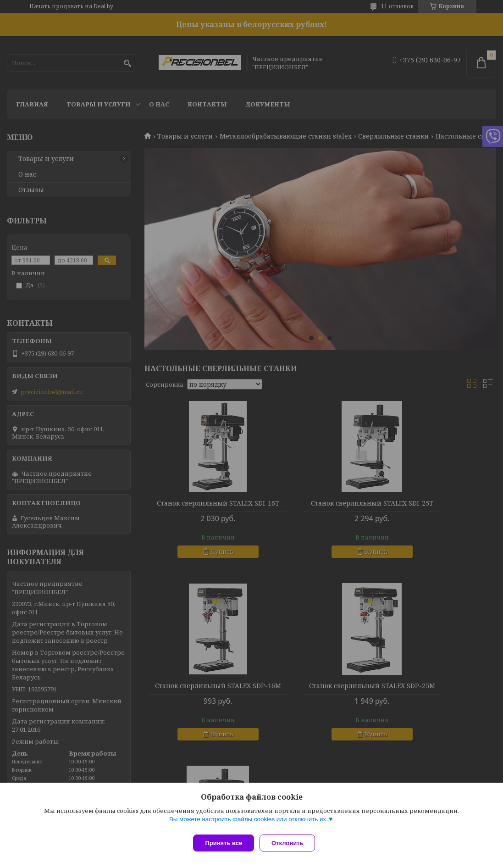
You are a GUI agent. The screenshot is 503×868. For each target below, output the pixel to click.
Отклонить (291, 843)
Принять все (224, 843)
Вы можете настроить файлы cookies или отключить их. (249, 823)
